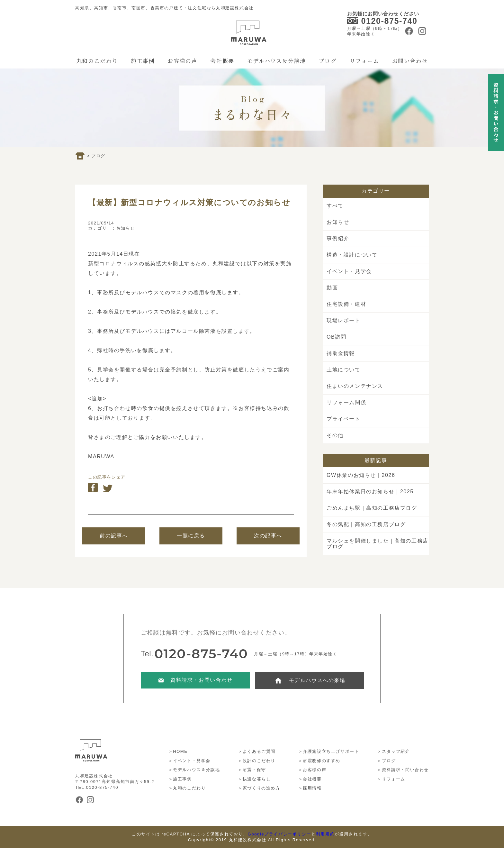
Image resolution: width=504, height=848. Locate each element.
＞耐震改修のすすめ (319, 761)
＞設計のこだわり (257, 761)
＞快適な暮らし (254, 779)
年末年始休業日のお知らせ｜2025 (370, 492)
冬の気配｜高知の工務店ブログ (366, 524)
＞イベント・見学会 (189, 761)
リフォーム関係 (346, 402)
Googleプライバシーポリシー (280, 834)
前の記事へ (114, 536)
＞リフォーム (391, 779)
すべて (335, 206)
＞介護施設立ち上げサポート (329, 751)
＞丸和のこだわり (187, 788)
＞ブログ (386, 761)
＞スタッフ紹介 (393, 751)
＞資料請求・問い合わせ (403, 770)
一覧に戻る (191, 536)
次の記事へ (268, 536)
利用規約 (325, 834)
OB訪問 (337, 337)
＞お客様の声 (312, 770)
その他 (335, 435)
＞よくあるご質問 (257, 751)
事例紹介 (338, 238)
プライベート (344, 419)
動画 (332, 288)
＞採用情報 (310, 788)
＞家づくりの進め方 (259, 788)
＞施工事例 (180, 779)
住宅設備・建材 (346, 304)
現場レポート (344, 320)
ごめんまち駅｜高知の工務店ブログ (372, 508)
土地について (344, 370)
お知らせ (126, 228)
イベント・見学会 (349, 271)
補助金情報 (341, 353)
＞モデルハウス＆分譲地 (194, 770)
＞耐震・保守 (252, 770)
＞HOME (178, 751)
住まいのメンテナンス (355, 386)
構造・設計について (352, 255)
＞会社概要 (310, 779)
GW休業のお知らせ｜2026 (361, 475)
